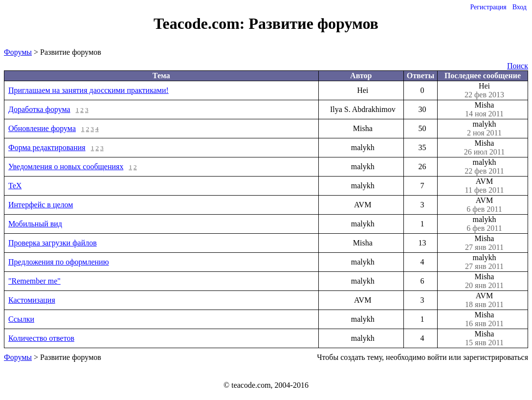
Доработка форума (39, 109)
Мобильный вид (35, 224)
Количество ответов (41, 338)
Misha (484, 110)
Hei (484, 90)
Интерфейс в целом (41, 205)
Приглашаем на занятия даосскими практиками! (89, 90)
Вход (520, 7)
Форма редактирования (47, 147)
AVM (484, 186)
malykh (484, 129)
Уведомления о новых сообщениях (66, 167)
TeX (15, 186)
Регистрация (488, 7)
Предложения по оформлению (59, 262)
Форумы (18, 52)
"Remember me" (34, 281)
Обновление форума (42, 128)
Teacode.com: (201, 23)
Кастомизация (32, 300)
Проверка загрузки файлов (53, 243)
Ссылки (21, 319)
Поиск (518, 66)
